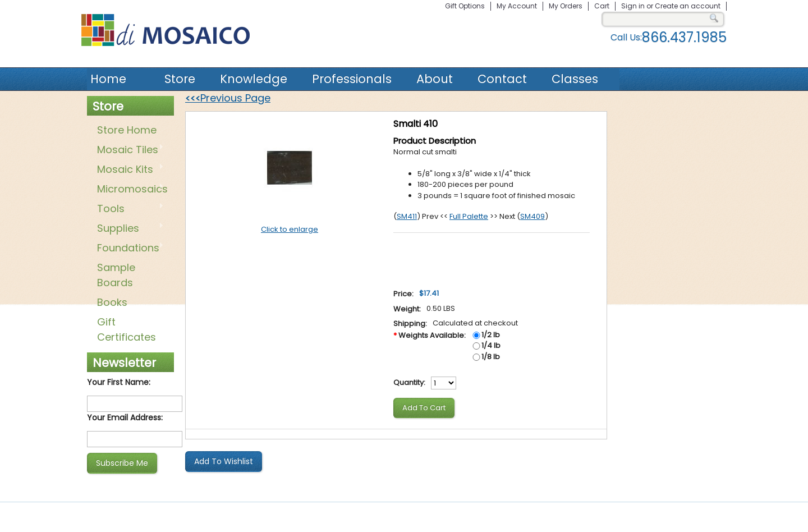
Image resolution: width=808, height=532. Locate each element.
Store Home (127, 130)
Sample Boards (116, 275)
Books (112, 302)
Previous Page (228, 98)
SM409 (532, 216)
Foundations (128, 249)
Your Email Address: (125, 418)
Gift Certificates (127, 329)
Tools (128, 209)
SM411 (407, 216)
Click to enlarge (290, 229)
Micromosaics (130, 190)
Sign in (633, 6)
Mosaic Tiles (128, 150)
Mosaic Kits (128, 170)
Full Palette (469, 216)
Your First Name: (119, 382)
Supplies (128, 229)
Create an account (688, 6)
